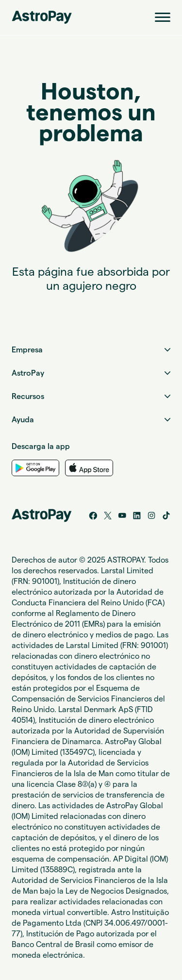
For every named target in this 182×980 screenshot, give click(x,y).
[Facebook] (93, 515)
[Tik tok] (166, 515)
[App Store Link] (89, 468)
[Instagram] (151, 515)
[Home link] (42, 17)
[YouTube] (122, 515)
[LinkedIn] (137, 515)
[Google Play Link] (35, 468)
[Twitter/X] (108, 515)
